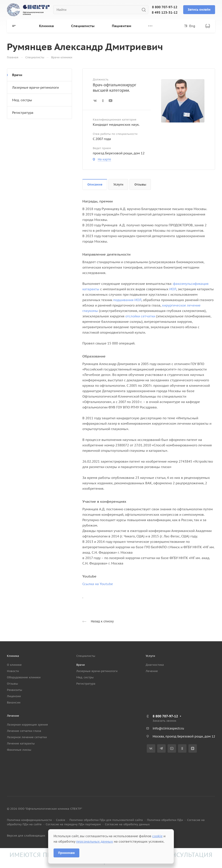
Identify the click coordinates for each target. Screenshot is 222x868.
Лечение (152, 671)
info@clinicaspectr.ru (168, 728)
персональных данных (95, 841)
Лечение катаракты (21, 743)
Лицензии (14, 696)
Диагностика (155, 665)
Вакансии (14, 702)
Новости (13, 671)
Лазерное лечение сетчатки (27, 737)
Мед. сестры (22, 100)
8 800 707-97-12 (165, 7)
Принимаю (66, 853)
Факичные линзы (19, 750)
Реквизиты (15, 690)
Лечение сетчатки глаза (24, 731)
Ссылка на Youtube (98, 584)
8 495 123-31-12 (165, 12)
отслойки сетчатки (140, 316)
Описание (95, 184)
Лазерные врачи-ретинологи (35, 87)
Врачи (17, 75)
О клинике (14, 665)
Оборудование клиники (24, 677)
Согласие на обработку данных (127, 824)
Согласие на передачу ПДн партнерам (73, 824)
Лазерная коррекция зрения (27, 725)
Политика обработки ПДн (165, 820)
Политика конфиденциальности (29, 820)
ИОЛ (173, 289)
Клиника (13, 656)
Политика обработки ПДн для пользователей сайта (106, 820)
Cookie (61, 820)
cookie (157, 836)
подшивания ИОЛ (127, 300)
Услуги (118, 184)
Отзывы (140, 184)
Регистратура (23, 113)
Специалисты (86, 656)
